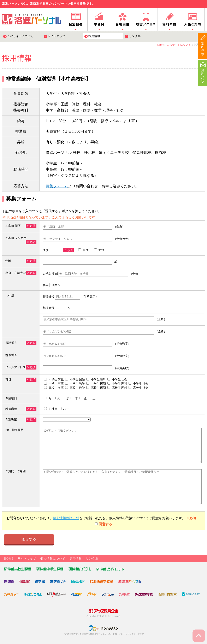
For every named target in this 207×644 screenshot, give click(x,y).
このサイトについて (20, 36)
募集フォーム (57, 186)
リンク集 (135, 36)
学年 (52, 285)
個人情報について (53, 559)
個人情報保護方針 (66, 518)
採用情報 (94, 36)
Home (160, 45)
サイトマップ (57, 36)
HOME (9, 559)
